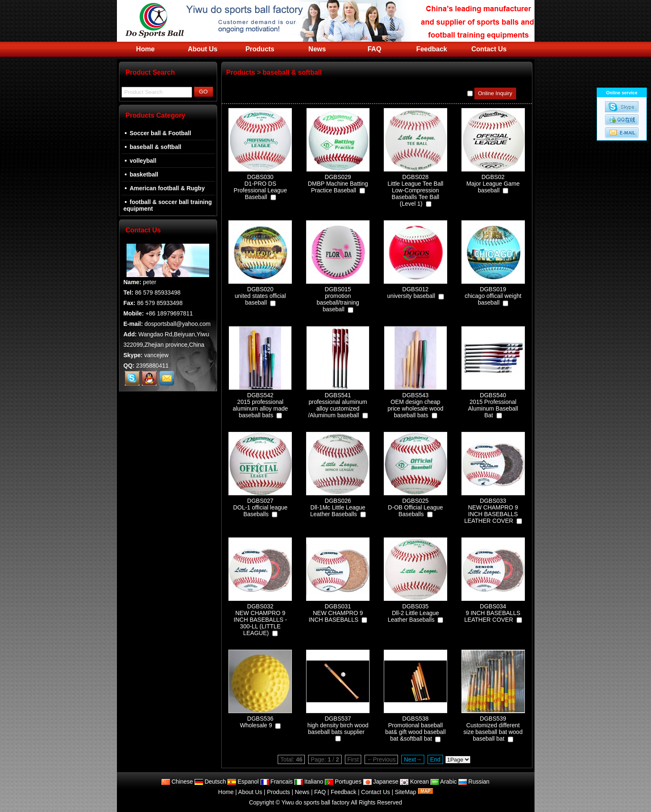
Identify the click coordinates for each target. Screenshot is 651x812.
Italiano (309, 782)
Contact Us (489, 49)
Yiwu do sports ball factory (315, 802)
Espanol (243, 782)
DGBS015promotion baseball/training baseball (338, 299)
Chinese (177, 782)
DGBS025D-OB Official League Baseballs (415, 507)
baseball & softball (292, 72)
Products (260, 49)
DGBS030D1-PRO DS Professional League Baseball (261, 187)
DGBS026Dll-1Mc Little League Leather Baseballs (338, 507)
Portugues (343, 782)
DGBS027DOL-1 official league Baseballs (260, 507)
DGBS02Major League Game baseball (493, 184)
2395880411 (152, 366)
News (317, 49)
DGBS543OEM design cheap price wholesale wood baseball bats (415, 405)
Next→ (413, 759)
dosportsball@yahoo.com (177, 324)
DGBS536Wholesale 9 (256, 722)
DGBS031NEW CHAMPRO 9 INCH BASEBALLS (336, 613)
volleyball (140, 161)
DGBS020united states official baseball (260, 296)
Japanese (381, 782)
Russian (474, 782)
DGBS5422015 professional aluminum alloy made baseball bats (260, 405)
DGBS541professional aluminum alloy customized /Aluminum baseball (338, 405)
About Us (203, 49)
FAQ (374, 49)
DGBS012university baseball (411, 293)
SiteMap (405, 792)
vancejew (156, 355)
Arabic (444, 782)
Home (145, 49)
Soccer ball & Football (157, 133)
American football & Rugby (164, 188)
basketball (141, 174)
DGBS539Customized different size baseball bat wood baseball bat (493, 729)
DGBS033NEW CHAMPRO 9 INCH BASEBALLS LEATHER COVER (491, 511)
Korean (414, 782)
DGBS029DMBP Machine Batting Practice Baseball (338, 184)
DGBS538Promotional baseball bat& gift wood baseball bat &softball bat (415, 729)
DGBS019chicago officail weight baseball (493, 296)
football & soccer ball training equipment (168, 205)
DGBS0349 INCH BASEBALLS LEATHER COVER (492, 613)
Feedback (432, 49)
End (435, 759)
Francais (277, 782)
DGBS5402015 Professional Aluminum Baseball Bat (493, 405)
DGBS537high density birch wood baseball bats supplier (338, 725)
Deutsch (210, 782)
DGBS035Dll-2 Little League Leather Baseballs (413, 613)
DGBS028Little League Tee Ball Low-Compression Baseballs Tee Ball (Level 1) (415, 190)
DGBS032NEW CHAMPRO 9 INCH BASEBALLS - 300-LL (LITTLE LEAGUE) (261, 620)
